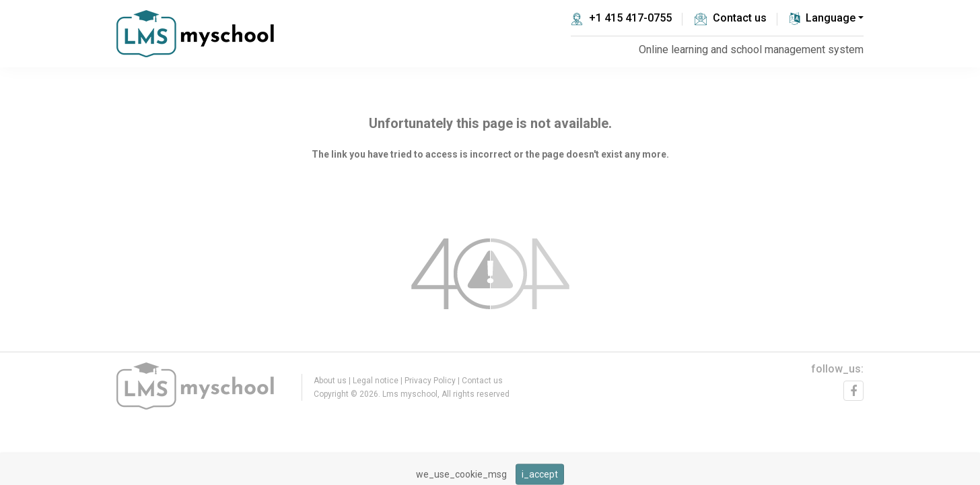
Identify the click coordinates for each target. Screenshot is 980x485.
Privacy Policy (430, 381)
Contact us (731, 18)
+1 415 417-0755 (621, 18)
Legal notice (376, 381)
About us (330, 381)
